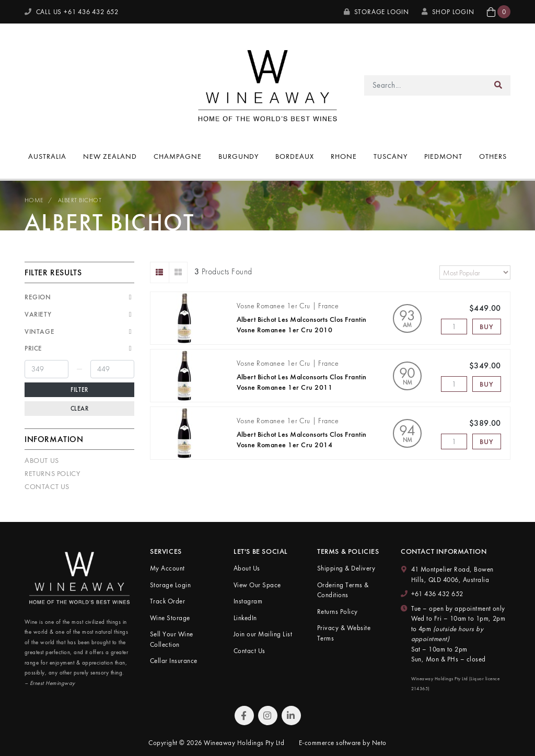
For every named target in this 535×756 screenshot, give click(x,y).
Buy (486, 327)
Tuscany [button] (391, 156)
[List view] (160, 272)
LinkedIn (245, 618)
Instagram (248, 601)
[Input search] (426, 85)
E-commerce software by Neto (343, 743)
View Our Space (257, 585)
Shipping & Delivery (346, 568)
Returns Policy (52, 473)
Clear (80, 409)
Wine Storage (170, 618)
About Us (42, 460)
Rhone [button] (344, 156)
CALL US (72, 12)
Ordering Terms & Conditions (343, 590)
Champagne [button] (178, 156)
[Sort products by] (475, 272)
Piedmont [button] (443, 156)
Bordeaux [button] (295, 156)
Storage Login (376, 12)
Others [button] (493, 156)
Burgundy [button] (239, 156)
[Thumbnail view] (178, 272)
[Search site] (498, 85)
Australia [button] (47, 156)
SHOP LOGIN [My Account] (448, 12)
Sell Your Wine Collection (172, 639)
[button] (499, 12)
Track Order (167, 601)
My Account (167, 568)
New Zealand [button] (110, 156)
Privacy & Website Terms (344, 633)
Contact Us (47, 486)
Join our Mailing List (263, 634)
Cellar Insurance (174, 661)
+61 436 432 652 (437, 594)
